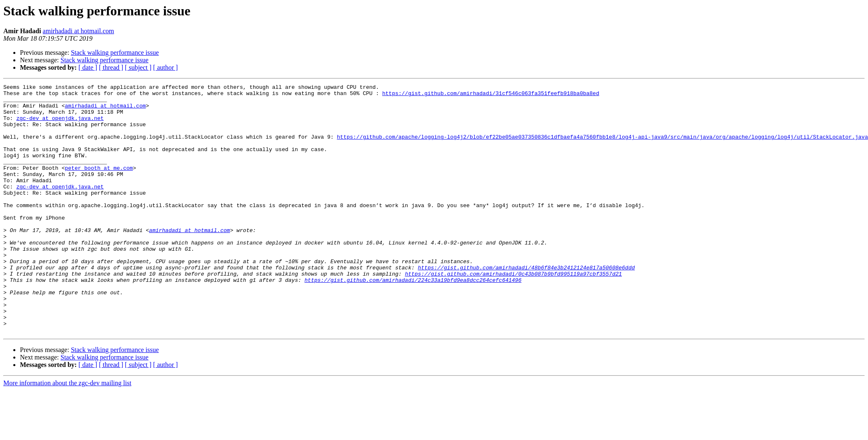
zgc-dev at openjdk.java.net (60, 125)
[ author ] (166, 67)
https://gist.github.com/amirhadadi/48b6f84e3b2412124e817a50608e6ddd (526, 305)
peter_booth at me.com (99, 185)
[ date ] (88, 67)
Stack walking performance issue (115, 53)
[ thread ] (111, 67)
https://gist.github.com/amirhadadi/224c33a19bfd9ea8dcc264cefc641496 (413, 320)
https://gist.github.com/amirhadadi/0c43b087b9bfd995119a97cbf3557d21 (513, 312)
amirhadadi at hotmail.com (78, 31)
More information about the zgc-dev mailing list (67, 433)
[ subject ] (138, 67)
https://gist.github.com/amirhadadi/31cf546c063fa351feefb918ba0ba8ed (491, 95)
